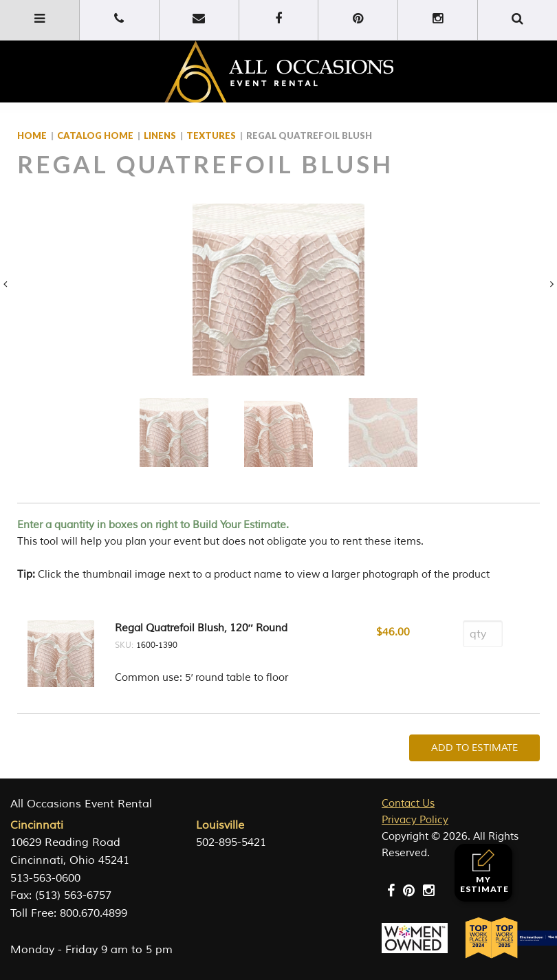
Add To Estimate (474, 748)
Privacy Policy (415, 820)
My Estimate (484, 872)
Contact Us (408, 804)
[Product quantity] (483, 634)
